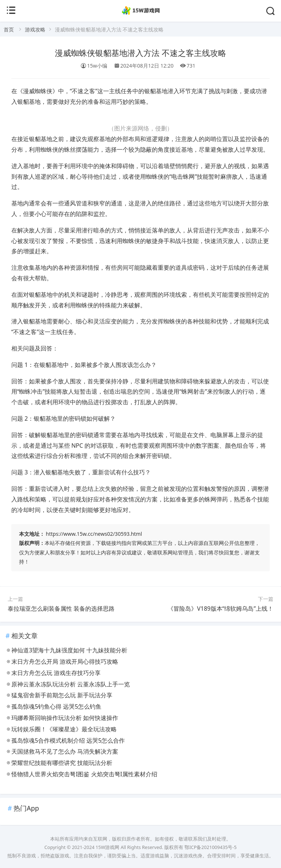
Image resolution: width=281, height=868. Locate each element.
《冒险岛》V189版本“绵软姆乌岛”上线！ (220, 609)
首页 (9, 29)
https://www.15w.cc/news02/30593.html (94, 534)
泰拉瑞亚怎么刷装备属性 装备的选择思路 (61, 609)
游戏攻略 (35, 29)
